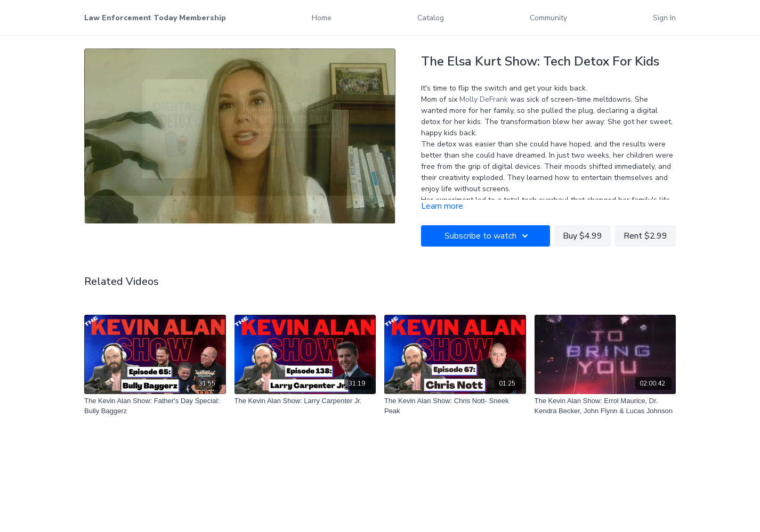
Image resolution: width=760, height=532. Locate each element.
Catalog (431, 18)
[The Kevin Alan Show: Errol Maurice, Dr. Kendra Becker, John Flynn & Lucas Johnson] (605, 406)
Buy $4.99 (583, 236)
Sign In (664, 18)
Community (548, 18)
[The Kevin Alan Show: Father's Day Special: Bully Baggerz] (155, 406)
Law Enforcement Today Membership (155, 18)
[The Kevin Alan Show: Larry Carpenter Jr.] (305, 401)
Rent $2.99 (645, 236)
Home (322, 18)
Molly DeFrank (485, 99)
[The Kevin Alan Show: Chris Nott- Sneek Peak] (455, 406)
